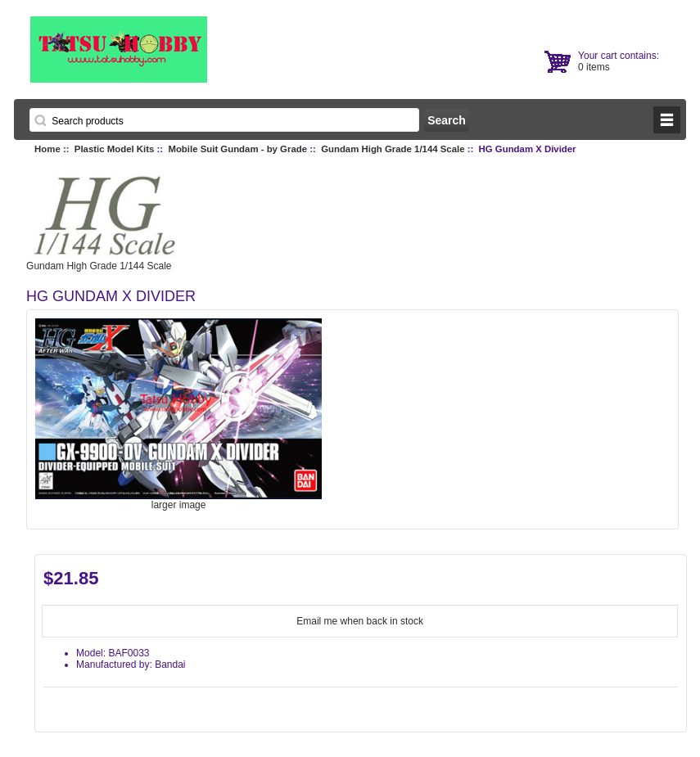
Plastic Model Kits (114, 149)
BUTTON (667, 120)
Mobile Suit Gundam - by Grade (237, 149)
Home (47, 149)
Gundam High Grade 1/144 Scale (393, 149)
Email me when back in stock (360, 621)
